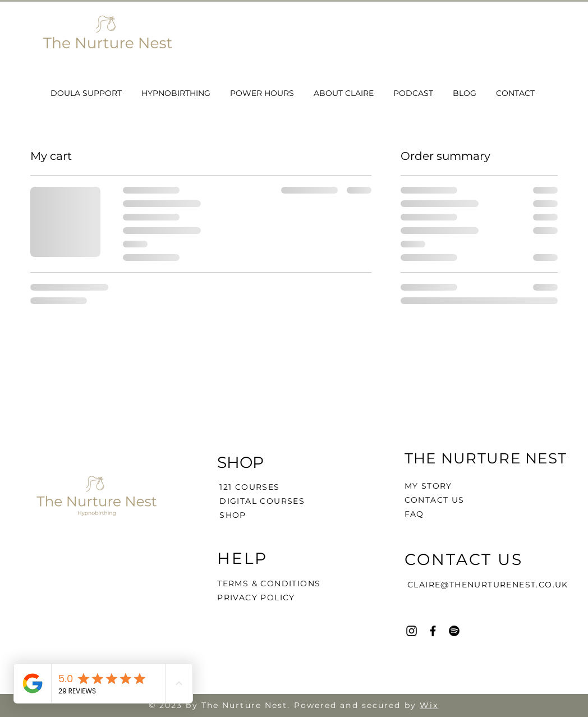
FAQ (414, 514)
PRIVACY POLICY (258, 597)
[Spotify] (454, 631)
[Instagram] (412, 631)
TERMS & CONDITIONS (269, 583)
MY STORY (428, 486)
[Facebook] (433, 631)
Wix (429, 705)
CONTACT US (435, 500)
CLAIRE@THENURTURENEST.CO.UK (488, 585)
